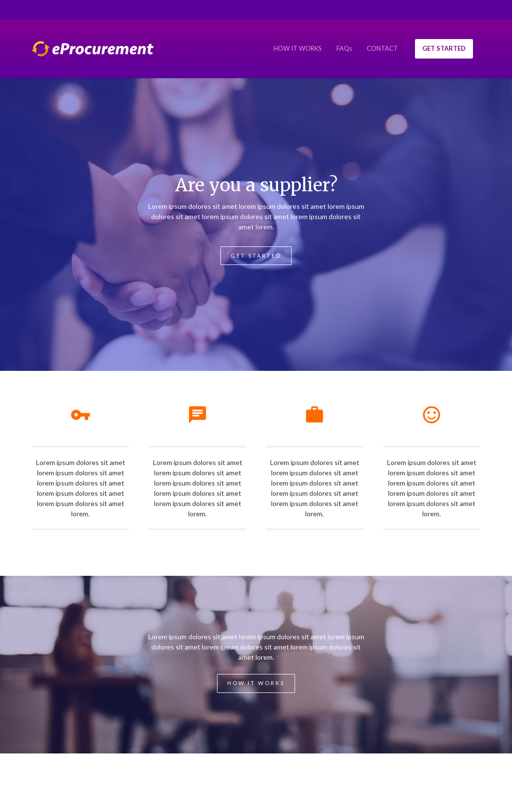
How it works (256, 683)
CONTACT (382, 48)
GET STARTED (444, 48)
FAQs (344, 48)
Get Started (256, 255)
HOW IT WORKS (298, 48)
